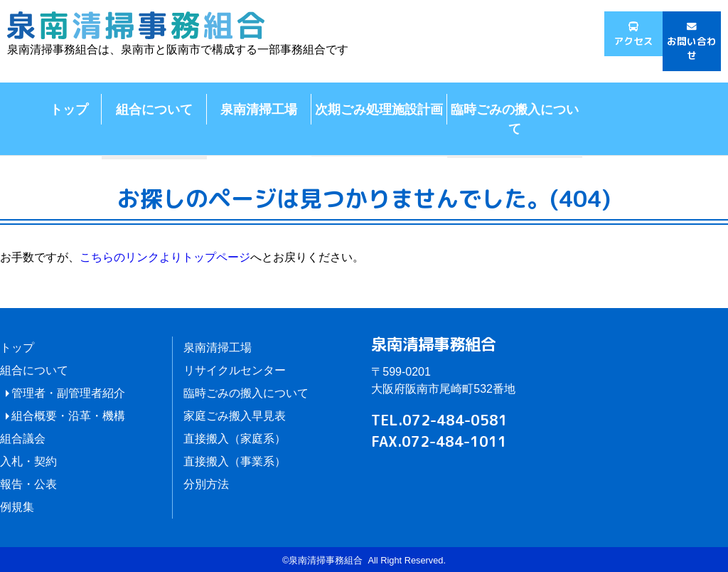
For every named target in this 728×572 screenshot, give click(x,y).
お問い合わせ (692, 48)
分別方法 (206, 484)
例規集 (17, 507)
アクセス (633, 41)
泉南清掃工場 (259, 109)
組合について (154, 109)
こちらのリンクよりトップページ (165, 257)
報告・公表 (28, 484)
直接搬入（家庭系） (235, 439)
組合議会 (23, 439)
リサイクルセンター (235, 370)
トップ (69, 109)
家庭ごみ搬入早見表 (235, 416)
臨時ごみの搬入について (515, 118)
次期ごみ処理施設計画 (379, 109)
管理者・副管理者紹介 (68, 393)
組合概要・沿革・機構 (68, 416)
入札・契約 (28, 461)
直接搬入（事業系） (235, 461)
